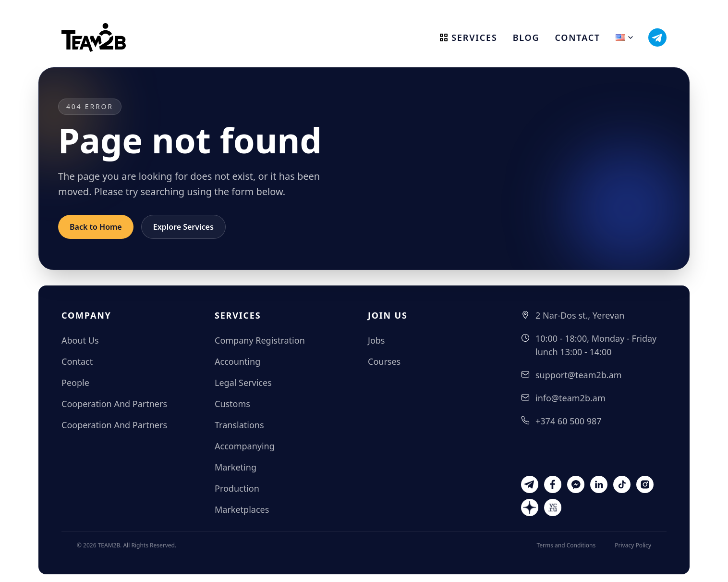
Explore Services (183, 227)
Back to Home (96, 227)
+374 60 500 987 (569, 421)
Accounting (237, 361)
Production (237, 488)
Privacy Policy (633, 545)
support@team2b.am (579, 375)
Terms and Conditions (566, 545)
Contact (577, 37)
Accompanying (245, 446)
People (75, 383)
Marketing (236, 467)
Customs (232, 404)
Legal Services (243, 383)
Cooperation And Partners (114, 404)
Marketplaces (242, 509)
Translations (239, 425)
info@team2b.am (570, 398)
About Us (80, 340)
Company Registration (260, 340)
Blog (526, 37)
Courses (384, 361)
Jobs (376, 340)
